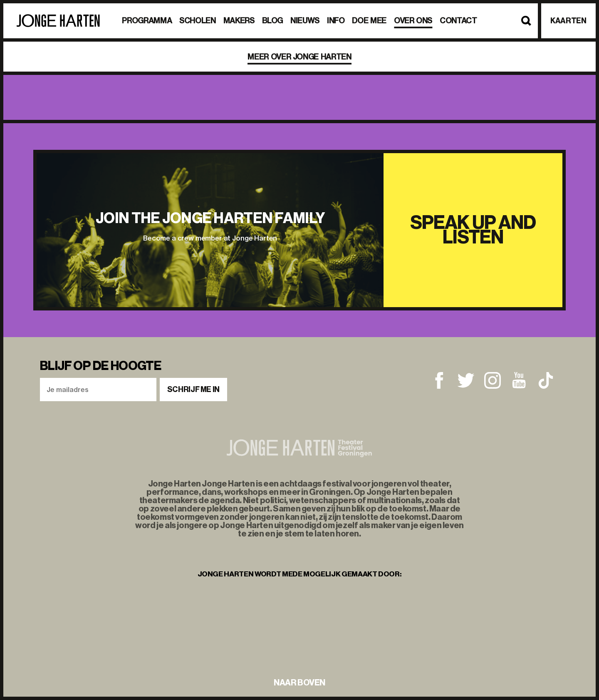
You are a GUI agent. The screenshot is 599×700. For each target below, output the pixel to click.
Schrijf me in (193, 390)
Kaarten (568, 21)
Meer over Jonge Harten (299, 57)
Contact (458, 21)
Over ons (413, 21)
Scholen (197, 21)
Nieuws (305, 21)
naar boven (299, 683)
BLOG (273, 21)
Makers (239, 21)
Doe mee (369, 21)
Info (336, 21)
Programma (147, 21)
